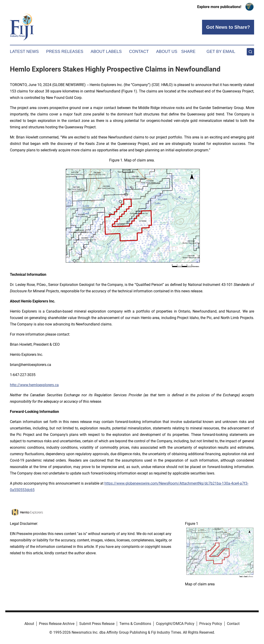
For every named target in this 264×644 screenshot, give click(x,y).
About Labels (106, 52)
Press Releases (65, 52)
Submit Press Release (97, 624)
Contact (139, 52)
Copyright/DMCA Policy (175, 624)
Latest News (24, 52)
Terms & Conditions (135, 624)
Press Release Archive (57, 624)
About (29, 624)
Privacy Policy (211, 624)
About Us (167, 52)
